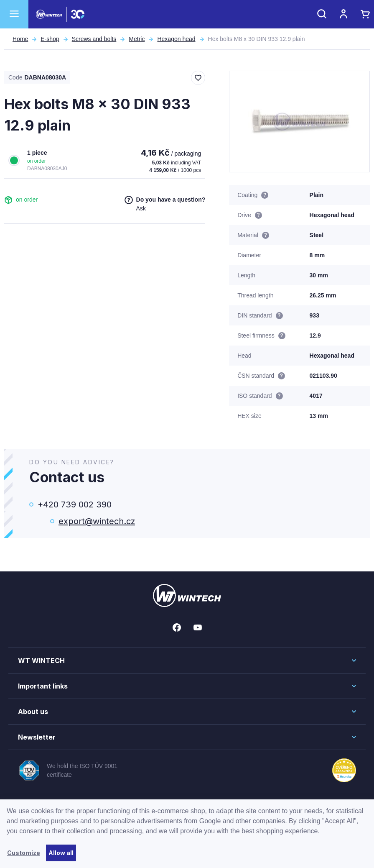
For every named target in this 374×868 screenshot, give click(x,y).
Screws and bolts (94, 39)
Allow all (61, 853)
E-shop (50, 39)
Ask (141, 208)
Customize (24, 853)
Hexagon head (176, 39)
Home (20, 39)
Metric (137, 39)
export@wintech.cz (97, 521)
